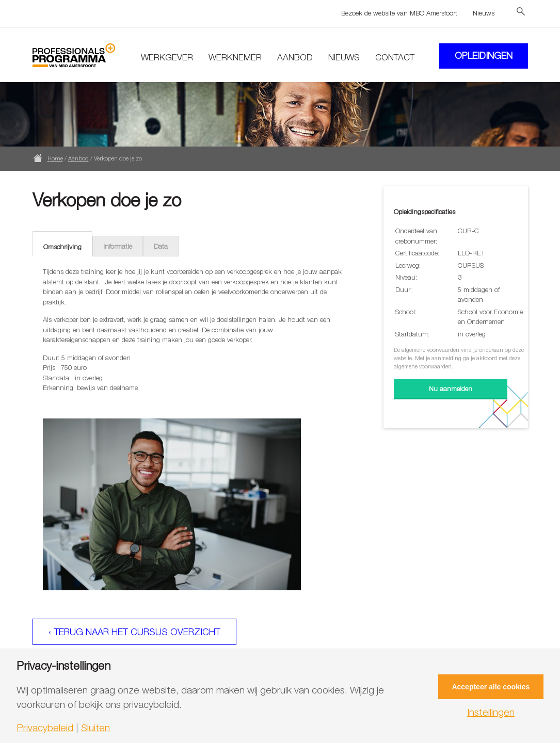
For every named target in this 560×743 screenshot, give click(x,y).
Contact (395, 57)
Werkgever (167, 57)
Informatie (118, 246)
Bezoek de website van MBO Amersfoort (399, 13)
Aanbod (295, 57)
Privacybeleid (45, 728)
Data (161, 246)
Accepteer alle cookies (491, 687)
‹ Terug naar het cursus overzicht (134, 632)
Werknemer (235, 57)
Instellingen (491, 712)
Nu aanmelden (451, 389)
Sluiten (95, 728)
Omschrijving (62, 247)
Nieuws (484, 13)
